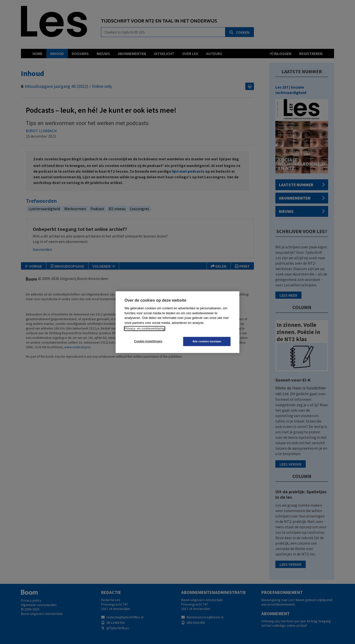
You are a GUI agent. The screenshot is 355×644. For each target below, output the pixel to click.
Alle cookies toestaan (207, 341)
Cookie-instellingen (148, 341)
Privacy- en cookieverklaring (145, 328)
